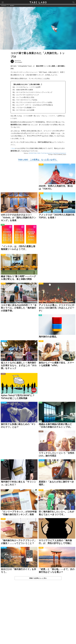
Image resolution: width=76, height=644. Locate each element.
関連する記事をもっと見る (38, 579)
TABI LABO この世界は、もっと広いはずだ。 (38, 160)
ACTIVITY (41, 165)
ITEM (40, 316)
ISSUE (3, 225)
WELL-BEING (4, 342)
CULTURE (3, 194)
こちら (13, 149)
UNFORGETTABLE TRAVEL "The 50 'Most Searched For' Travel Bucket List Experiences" (47, 154)
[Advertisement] (38, 614)
